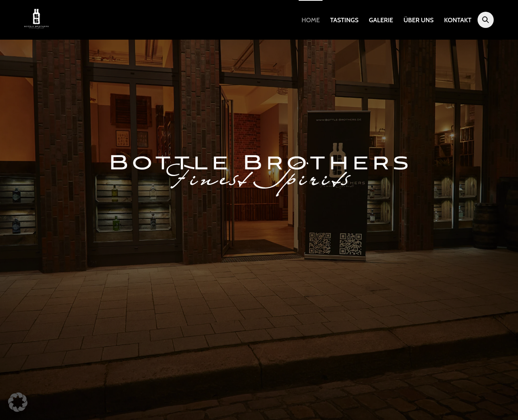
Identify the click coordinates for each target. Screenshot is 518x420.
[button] (18, 402)
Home (311, 20)
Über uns (419, 20)
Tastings (344, 20)
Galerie (381, 20)
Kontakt (458, 20)
